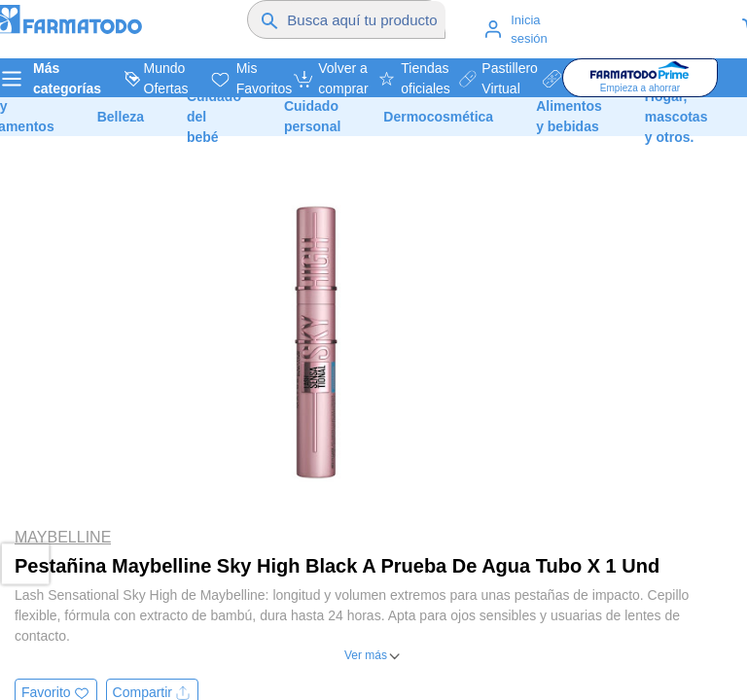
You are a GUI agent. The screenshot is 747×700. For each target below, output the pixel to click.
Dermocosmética (438, 117)
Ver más (366, 655)
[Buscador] (366, 19)
